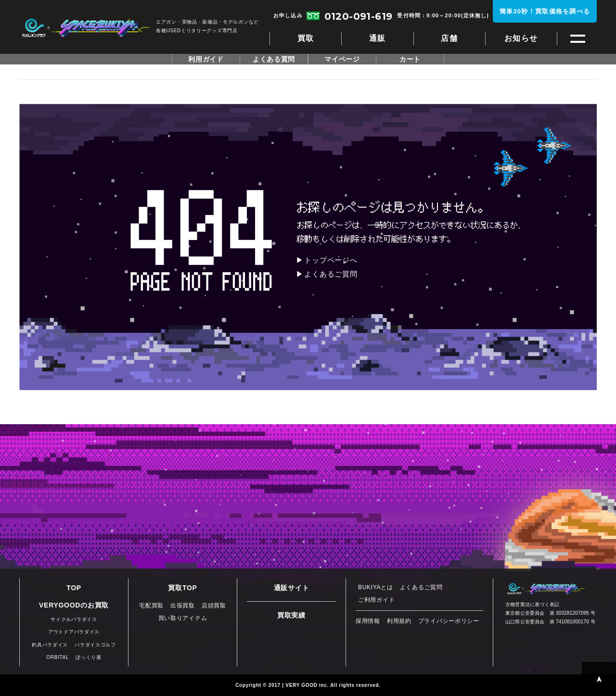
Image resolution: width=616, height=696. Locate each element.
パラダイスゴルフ (95, 645)
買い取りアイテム (183, 618)
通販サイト (292, 588)
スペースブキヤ (85, 28)
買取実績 (291, 615)
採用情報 (368, 621)
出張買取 (183, 606)
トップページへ (331, 260)
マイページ (342, 59)
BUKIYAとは (376, 587)
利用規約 (399, 621)
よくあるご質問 (331, 274)
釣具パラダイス (50, 645)
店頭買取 (214, 606)
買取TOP (182, 588)
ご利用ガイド (376, 600)
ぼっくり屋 (89, 657)
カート (410, 59)
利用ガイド (206, 59)
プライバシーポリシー (449, 621)
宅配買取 (151, 606)
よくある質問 (274, 59)
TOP (74, 588)
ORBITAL (58, 657)
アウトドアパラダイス (74, 632)
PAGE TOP (599, 679)
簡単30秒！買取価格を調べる (545, 11)
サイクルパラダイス (74, 619)
